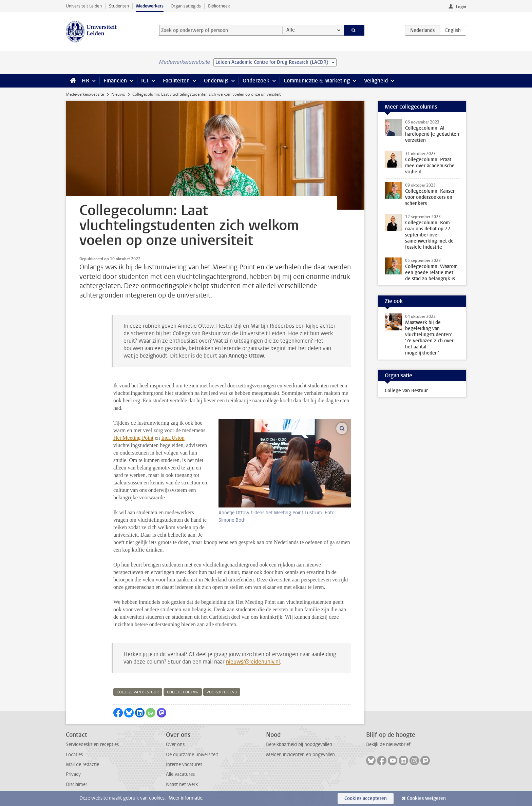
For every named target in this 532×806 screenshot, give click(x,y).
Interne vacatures (184, 764)
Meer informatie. (186, 798)
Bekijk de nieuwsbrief (388, 744)
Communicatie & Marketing (317, 81)
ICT (145, 81)
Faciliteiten (176, 81)
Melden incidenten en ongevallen (300, 755)
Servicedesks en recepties (92, 744)
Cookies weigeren (426, 798)
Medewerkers (150, 6)
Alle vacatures (180, 774)
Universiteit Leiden (84, 6)
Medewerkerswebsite (85, 94)
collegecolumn (183, 692)
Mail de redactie (82, 764)
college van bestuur (138, 692)
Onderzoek (256, 81)
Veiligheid (376, 81)
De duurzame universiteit (192, 755)
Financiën (115, 81)
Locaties (74, 755)
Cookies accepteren (366, 798)
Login (461, 7)
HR (85, 81)
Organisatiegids (186, 6)
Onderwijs (216, 81)
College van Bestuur (406, 391)
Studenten (119, 6)
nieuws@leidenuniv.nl (253, 662)
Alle (291, 30)
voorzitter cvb (222, 692)
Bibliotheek (219, 6)
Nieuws (118, 94)
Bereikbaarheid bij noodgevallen (299, 744)
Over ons (175, 744)
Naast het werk (182, 784)
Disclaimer (77, 784)
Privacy (73, 774)
